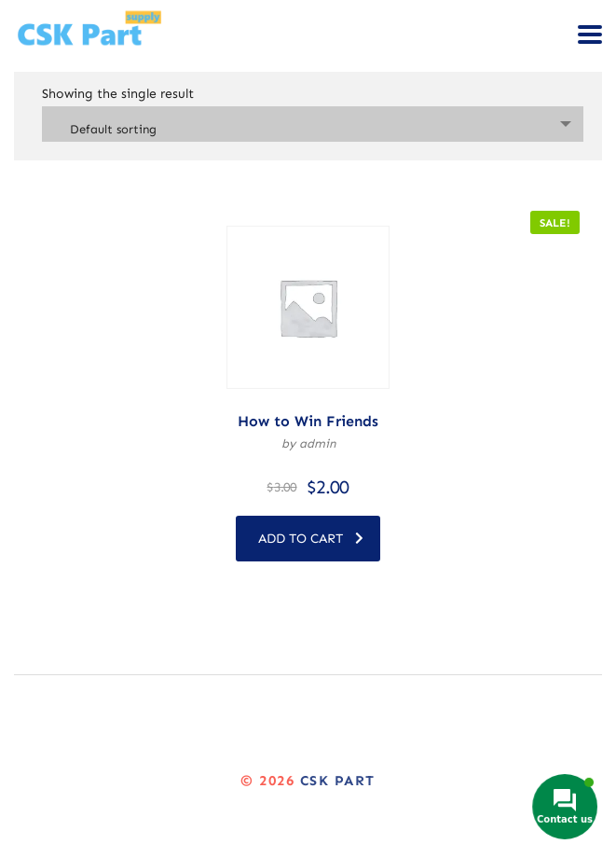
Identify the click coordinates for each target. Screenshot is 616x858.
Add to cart (311, 539)
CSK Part (338, 781)
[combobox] (313, 124)
